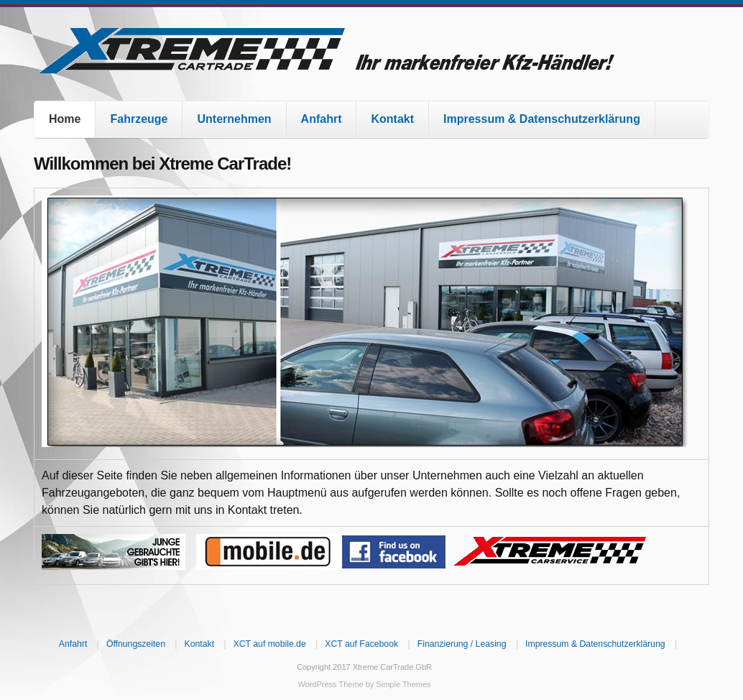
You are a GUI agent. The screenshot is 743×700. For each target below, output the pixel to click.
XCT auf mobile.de (270, 644)
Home (65, 119)
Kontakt (392, 119)
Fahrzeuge (139, 119)
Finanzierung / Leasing (462, 644)
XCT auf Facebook (361, 644)
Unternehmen (234, 119)
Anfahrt (322, 119)
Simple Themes (403, 684)
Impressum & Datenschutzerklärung (542, 119)
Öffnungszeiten (136, 644)
